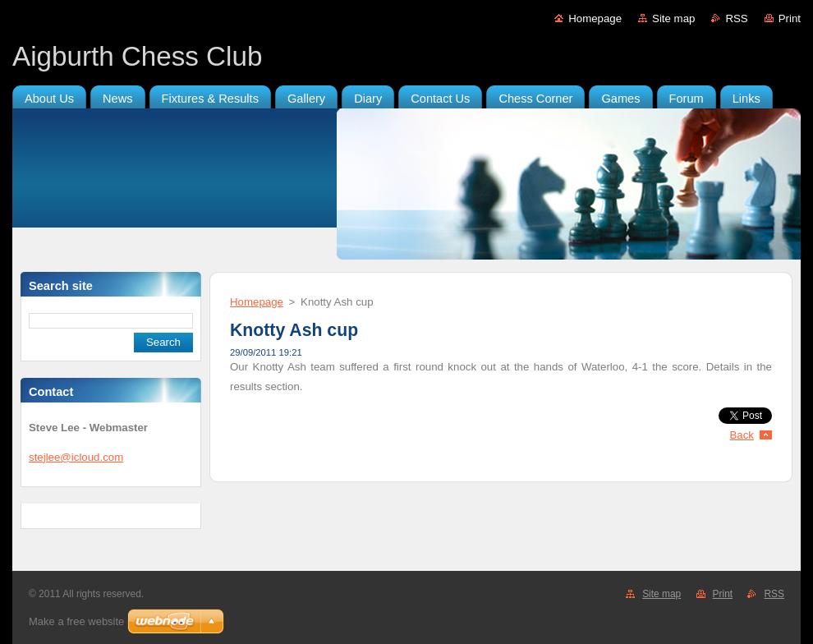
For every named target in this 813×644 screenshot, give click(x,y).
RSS (736, 18)
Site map (673, 18)
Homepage (595, 18)
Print (790, 18)
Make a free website (76, 621)
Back (742, 435)
